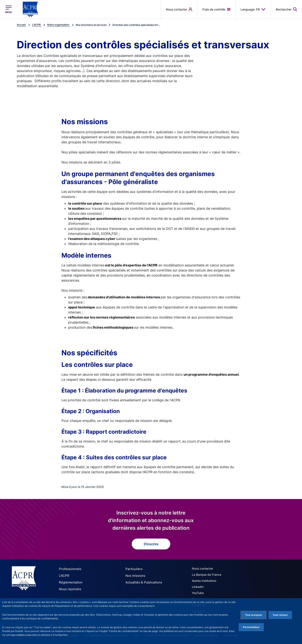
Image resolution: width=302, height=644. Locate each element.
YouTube (198, 593)
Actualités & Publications (142, 582)
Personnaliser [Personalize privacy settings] (251, 627)
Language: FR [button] (253, 9)
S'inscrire (151, 544)
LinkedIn (198, 587)
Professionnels (69, 569)
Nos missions (134, 575)
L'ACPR (64, 575)
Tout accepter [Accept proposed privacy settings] (254, 615)
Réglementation (70, 582)
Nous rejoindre (69, 588)
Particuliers (133, 569)
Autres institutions (204, 581)
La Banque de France (207, 575)
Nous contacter (202, 568)
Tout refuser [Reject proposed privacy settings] (280, 615)
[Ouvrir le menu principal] (8, 9)
